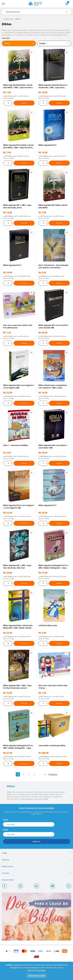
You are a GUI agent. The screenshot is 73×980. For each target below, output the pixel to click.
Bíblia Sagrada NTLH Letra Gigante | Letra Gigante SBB (19, 507)
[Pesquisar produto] (68, 13)
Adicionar (24, 103)
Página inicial (9, 19)
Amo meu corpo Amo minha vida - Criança (53, 687)
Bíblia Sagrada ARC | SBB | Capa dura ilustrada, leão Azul (17, 567)
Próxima (53, 774)
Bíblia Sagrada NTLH (47, 145)
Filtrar (19, 43)
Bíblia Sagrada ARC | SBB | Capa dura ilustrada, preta (17, 206)
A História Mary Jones (48, 625)
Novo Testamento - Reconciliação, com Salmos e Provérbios (54, 266)
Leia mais (6, 38)
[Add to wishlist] (31, 53)
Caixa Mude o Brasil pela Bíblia (52, 745)
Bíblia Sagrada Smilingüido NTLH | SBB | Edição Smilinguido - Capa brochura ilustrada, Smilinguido (18, 747)
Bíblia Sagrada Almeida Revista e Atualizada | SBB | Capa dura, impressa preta (53, 86)
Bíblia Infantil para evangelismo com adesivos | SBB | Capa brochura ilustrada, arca (53, 387)
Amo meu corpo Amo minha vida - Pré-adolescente (18, 326)
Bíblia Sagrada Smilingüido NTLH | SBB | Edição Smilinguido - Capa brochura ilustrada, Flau (54, 567)
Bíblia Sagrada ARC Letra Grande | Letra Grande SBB (54, 326)
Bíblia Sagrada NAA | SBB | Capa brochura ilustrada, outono (17, 687)
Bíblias (18, 19)
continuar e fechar (37, 976)
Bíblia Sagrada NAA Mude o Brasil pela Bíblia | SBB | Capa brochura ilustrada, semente (18, 86)
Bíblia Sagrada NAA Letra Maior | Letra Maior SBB (53, 446)
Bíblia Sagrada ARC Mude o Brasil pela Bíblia (53, 206)
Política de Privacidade (36, 970)
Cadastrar (37, 842)
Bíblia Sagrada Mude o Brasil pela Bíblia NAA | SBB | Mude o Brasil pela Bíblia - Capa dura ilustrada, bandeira (18, 627)
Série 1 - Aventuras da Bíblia (16, 445)
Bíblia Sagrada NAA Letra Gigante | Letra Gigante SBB (19, 386)
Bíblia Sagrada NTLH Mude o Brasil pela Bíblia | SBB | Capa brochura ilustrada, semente (18, 146)
